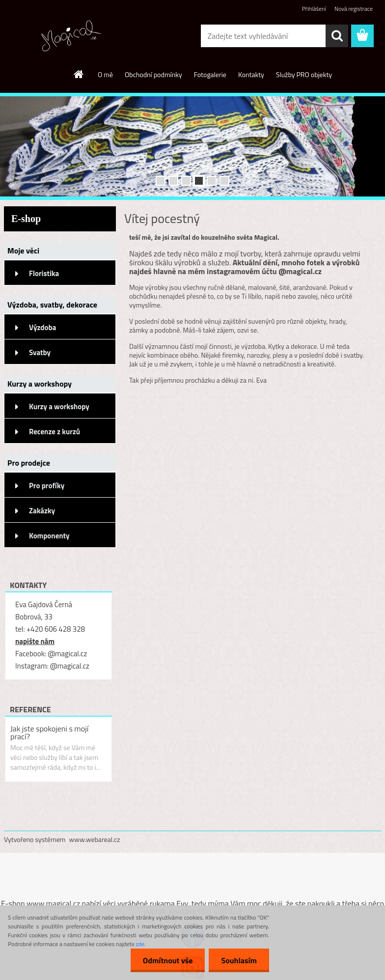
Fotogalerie (210, 74)
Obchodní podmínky (153, 74)
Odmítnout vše (168, 960)
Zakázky (42, 511)
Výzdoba (42, 327)
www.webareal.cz (95, 839)
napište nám (35, 641)
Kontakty (251, 74)
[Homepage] (79, 74)
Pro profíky (47, 486)
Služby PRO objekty (304, 74)
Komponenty (49, 536)
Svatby (40, 352)
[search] (337, 36)
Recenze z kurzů (55, 432)
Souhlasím (239, 960)
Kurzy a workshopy (59, 406)
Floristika (44, 273)
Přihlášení (314, 9)
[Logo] (71, 36)
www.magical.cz (53, 903)
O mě (105, 74)
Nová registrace (354, 9)
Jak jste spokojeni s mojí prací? (49, 732)
